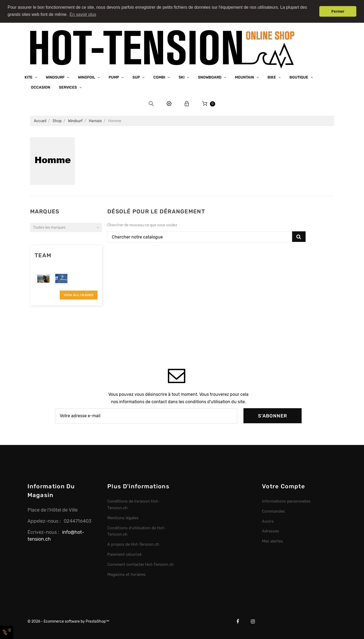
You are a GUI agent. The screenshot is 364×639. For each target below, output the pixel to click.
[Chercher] (199, 236)
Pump (114, 77)
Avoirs (268, 521)
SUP (137, 77)
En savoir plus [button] (83, 14)
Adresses (271, 531)
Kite (29, 77)
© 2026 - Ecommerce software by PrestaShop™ (68, 621)
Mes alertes (273, 541)
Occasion (41, 87)
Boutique (299, 77)
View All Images (79, 294)
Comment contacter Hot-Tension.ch (140, 564)
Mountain (245, 77)
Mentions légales (123, 517)
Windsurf (56, 77)
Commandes (273, 511)
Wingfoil (87, 77)
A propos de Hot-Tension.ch (133, 544)
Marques (45, 211)
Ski (182, 77)
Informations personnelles (286, 500)
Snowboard (210, 77)
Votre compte (284, 486)
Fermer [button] (338, 11)
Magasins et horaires (126, 574)
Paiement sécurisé (124, 554)
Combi (160, 77)
